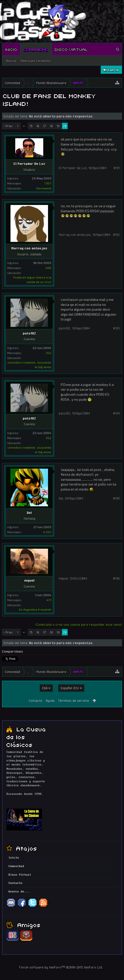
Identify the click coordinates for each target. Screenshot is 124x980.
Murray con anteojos (29, 248)
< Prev (8, 126)
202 (48, 353)
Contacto (35, 701)
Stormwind (44, 188)
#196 (116, 578)
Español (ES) (70, 688)
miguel (29, 580)
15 (31, 126)
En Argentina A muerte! (35, 609)
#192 (116, 235)
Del (29, 513)
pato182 (29, 333)
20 (65, 126)
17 (44, 126)
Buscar (11, 61)
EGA (45, 688)
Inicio (11, 49)
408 (48, 268)
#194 (116, 413)
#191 (117, 168)
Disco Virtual (71, 49)
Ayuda (50, 701)
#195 (116, 498)
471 (49, 600)
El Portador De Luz (29, 164)
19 (58, 126)
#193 (116, 328)
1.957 (48, 183)
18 (51, 126)
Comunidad (36, 49)
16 (38, 126)
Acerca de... (19, 892)
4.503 (47, 532)
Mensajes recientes (36, 61)
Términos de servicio (73, 701)
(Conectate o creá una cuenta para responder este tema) (79, 624)
